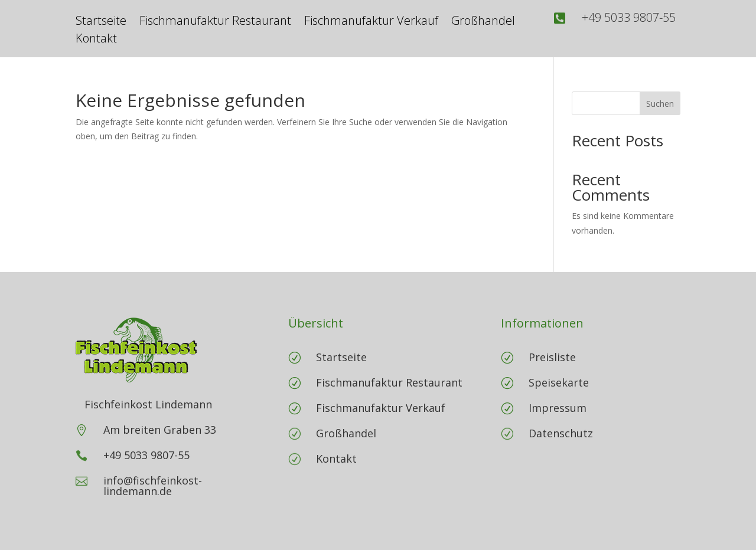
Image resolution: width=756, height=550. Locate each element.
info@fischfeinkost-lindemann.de (153, 486)
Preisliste (552, 357)
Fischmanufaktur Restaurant (215, 22)
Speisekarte (559, 382)
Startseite (101, 22)
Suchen (660, 104)
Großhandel (483, 22)
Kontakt (96, 40)
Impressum (558, 408)
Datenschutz (561, 433)
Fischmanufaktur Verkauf (371, 22)
